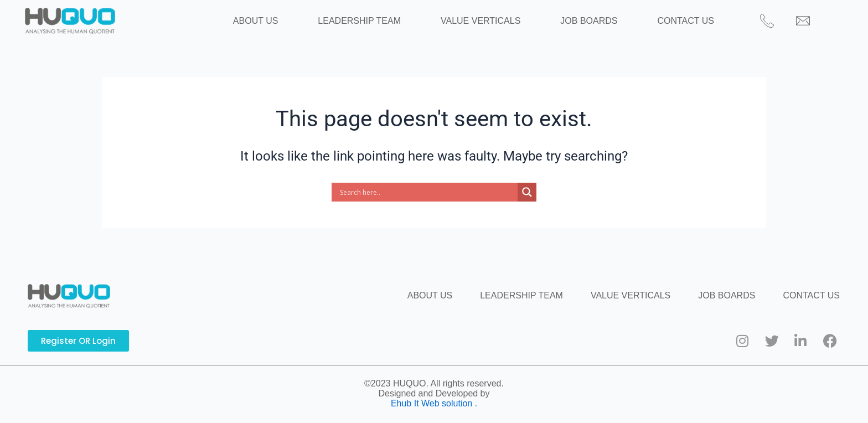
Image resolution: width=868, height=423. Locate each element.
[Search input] (427, 204)
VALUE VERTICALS (480, 26)
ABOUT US (287, 26)
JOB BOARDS (573, 26)
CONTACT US (655, 26)
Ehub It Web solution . (434, 403)
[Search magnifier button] (527, 204)
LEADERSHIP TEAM (375, 26)
